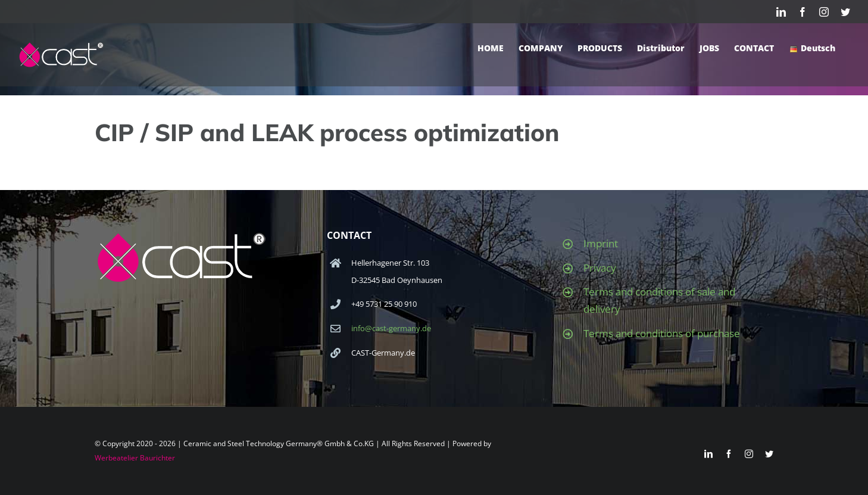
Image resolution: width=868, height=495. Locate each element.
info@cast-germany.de (391, 328)
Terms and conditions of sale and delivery (659, 300)
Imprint (601, 243)
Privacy (600, 268)
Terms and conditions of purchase (662, 333)
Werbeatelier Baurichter (135, 458)
